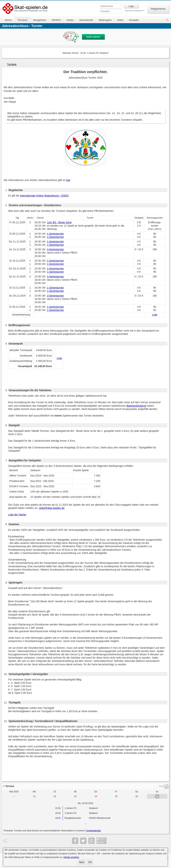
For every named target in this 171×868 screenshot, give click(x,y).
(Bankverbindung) (136, 406)
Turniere (22, 20)
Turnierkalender (93, 831)
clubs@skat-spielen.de (52, 508)
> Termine (9, 786)
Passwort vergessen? (134, 11)
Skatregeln (105, 20)
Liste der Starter (17, 515)
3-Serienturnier (55, 249)
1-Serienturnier (55, 234)
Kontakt (134, 20)
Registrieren (158, 9)
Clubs (70, 20)
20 (14, 796)
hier (68, 180)
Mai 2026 (14, 792)
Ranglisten (40, 20)
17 (157, 796)
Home (8, 20)
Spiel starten (93, 37)
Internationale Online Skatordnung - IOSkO (44, 196)
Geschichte (86, 20)
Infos (120, 20)
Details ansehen (71, 857)
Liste (155, 315)
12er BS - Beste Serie (59, 222)
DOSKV (56, 20)
